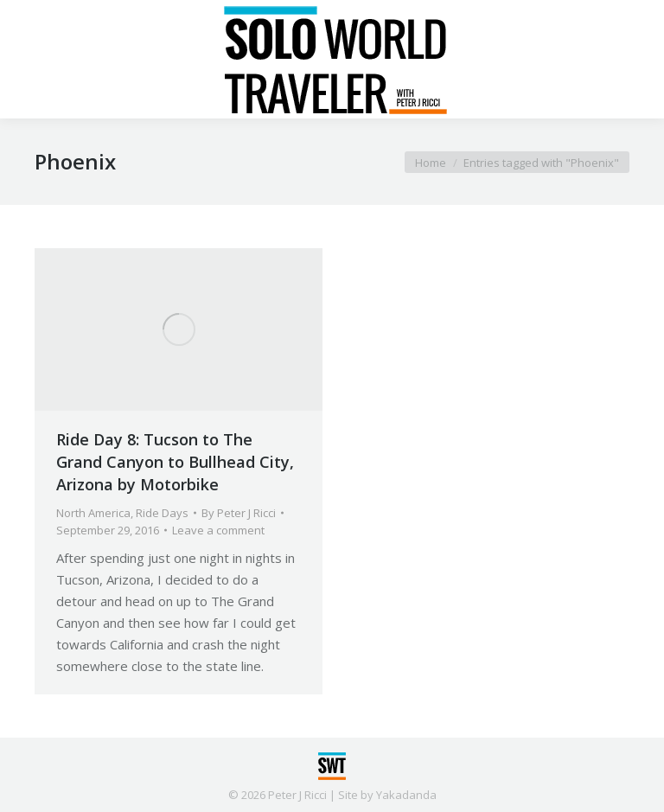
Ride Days (162, 513)
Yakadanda (406, 795)
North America (93, 513)
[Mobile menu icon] (28, 60)
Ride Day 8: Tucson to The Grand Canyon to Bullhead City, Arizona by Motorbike (175, 462)
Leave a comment (218, 530)
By (239, 513)
